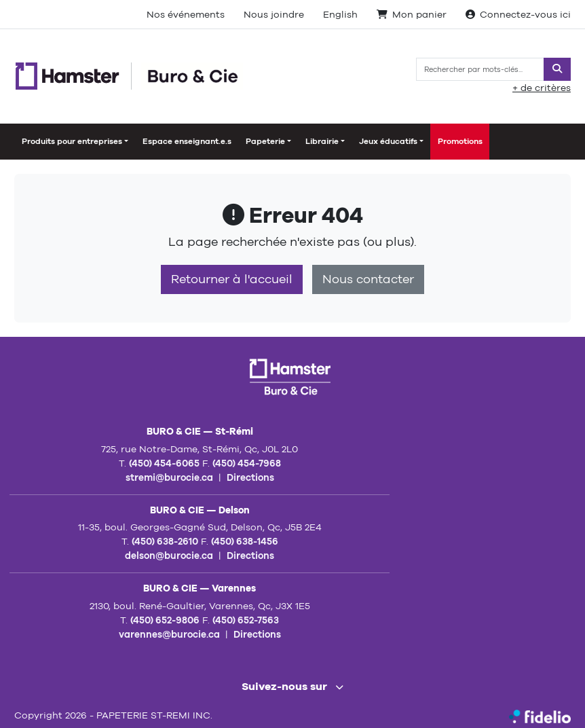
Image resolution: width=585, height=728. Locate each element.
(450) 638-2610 (165, 541)
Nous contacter (368, 279)
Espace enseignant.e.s (187, 141)
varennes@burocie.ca (169, 634)
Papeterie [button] (265, 141)
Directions (250, 477)
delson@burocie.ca (169, 556)
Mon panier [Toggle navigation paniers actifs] (412, 14)
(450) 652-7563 (246, 620)
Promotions (460, 141)
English (340, 14)
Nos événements (186, 14)
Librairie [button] (322, 141)
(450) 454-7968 (247, 463)
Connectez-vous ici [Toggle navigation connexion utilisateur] (518, 14)
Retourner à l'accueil (232, 279)
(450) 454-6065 (164, 463)
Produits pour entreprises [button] (72, 141)
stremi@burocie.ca (169, 477)
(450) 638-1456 (245, 541)
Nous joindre (274, 14)
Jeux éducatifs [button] (388, 141)
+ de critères (542, 88)
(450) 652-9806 (165, 620)
